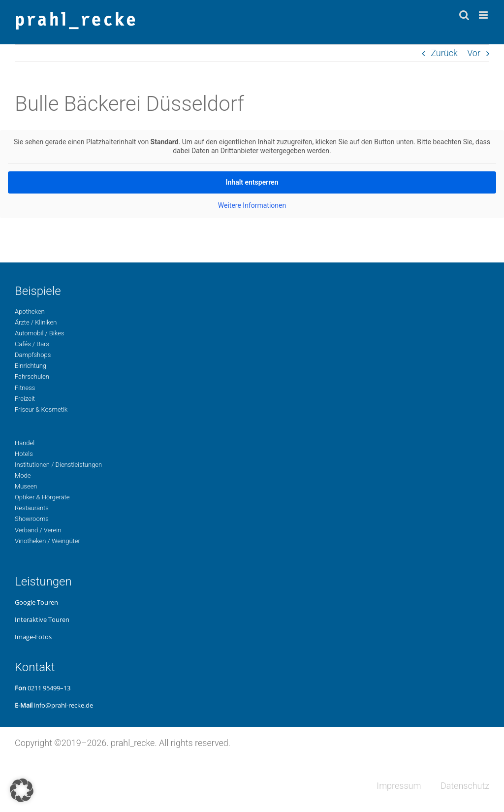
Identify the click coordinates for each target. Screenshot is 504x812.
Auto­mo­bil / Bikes (39, 333)
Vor (474, 53)
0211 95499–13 (49, 688)
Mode (23, 475)
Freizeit (25, 399)
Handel (25, 443)
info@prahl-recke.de (63, 705)
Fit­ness (25, 388)
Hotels (24, 454)
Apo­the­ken (30, 311)
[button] (22, 790)
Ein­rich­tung (31, 366)
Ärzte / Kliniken (36, 322)
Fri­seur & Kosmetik (41, 409)
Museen (26, 486)
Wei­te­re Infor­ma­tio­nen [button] (252, 205)
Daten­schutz (465, 786)
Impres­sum (399, 786)
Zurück (444, 53)
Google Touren (36, 602)
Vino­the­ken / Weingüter (47, 541)
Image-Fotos (33, 637)
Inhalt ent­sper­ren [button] (252, 182)
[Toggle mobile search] (464, 15)
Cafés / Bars (32, 344)
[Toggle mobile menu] (484, 15)
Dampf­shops (33, 355)
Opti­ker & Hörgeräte (42, 497)
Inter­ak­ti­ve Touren (42, 619)
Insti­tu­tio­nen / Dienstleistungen (58, 465)
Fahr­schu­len (32, 376)
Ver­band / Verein (38, 530)
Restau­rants (32, 508)
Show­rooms (32, 519)
